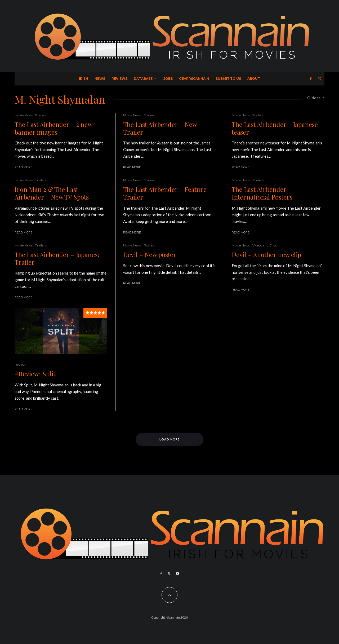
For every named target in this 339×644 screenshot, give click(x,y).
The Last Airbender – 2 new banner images (53, 128)
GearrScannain (194, 79)
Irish (84, 79)
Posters (41, 115)
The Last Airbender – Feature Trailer (165, 193)
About (254, 79)
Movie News (24, 115)
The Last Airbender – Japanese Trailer (58, 258)
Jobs (168, 79)
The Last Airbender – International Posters (262, 193)
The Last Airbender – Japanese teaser (275, 128)
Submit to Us (228, 79)
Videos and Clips (265, 245)
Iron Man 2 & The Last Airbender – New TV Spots (52, 193)
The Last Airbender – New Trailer (160, 128)
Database (143, 79)
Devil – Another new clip (266, 255)
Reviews (119, 79)
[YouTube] (177, 574)
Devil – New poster (150, 255)
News (100, 79)
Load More (170, 439)
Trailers (41, 180)
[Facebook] (311, 79)
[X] (320, 79)
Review (20, 365)
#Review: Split (35, 374)
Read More (23, 167)
